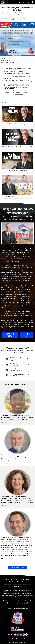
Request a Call (8, 78)
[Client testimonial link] (17, 401)
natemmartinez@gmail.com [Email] (21, 609)
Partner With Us (28, 82)
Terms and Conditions (21, 639)
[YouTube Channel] (17, 584)
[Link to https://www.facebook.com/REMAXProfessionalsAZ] (18, 635)
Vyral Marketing (23, 642)
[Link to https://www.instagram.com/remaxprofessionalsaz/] (24, 635)
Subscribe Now (19, 94)
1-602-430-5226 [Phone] (24, 2)
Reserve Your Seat (9, 89)
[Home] (3, 2)
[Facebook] (25, 584)
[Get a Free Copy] (15, 579)
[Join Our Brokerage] (11, 582)
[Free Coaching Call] (24, 579)
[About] (30, 584)
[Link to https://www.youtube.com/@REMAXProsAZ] (15, 635)
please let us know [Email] (21, 597)
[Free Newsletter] (7, 584)
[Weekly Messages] (18, 586)
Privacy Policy (12, 639)
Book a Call (26, 335)
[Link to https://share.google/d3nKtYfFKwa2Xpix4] (27, 635)
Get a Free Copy (19, 71)
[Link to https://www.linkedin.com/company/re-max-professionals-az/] (21, 635)
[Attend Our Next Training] (23, 582)
